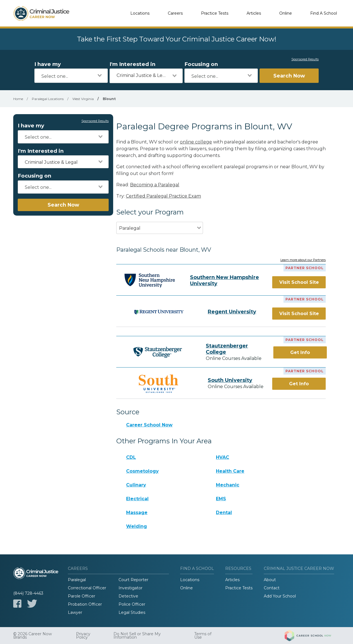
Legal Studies (132, 612)
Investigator (130, 588)
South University (230, 380)
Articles (254, 13)
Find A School (324, 13)
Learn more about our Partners (303, 260)
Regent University (232, 312)
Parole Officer (81, 596)
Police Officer (132, 604)
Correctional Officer (87, 588)
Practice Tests (215, 13)
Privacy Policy (83, 636)
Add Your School (280, 596)
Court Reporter (133, 580)
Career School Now (149, 425)
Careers (175, 13)
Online (286, 13)
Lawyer (75, 612)
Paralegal (77, 580)
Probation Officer (85, 604)
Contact (272, 588)
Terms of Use (203, 636)
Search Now (289, 76)
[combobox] (71, 76)
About (270, 580)
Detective (128, 596)
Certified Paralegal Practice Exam (163, 196)
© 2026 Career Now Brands (33, 636)
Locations (140, 13)
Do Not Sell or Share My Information (137, 636)
